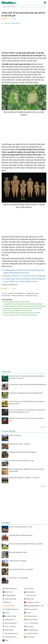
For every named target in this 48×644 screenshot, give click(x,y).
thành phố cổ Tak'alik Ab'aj (17, 293)
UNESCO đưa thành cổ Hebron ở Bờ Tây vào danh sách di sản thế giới (25, 306)
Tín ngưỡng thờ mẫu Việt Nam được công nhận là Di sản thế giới (23, 304)
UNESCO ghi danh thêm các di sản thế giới (16, 302)
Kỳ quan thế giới (16, 23)
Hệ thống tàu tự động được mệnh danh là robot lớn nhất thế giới (22, 308)
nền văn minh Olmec (18, 295)
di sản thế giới (6, 295)
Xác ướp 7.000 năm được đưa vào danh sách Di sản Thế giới (22, 313)
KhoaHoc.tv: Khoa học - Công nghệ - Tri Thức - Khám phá (11, 3)
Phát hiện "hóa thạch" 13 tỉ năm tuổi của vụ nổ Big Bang (24, 276)
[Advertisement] (24, 38)
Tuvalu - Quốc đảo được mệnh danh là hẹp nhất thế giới (20, 315)
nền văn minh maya (31, 295)
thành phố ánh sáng (32, 293)
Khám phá (7, 23)
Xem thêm (43, 427)
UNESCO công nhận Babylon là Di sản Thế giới (17, 310)
